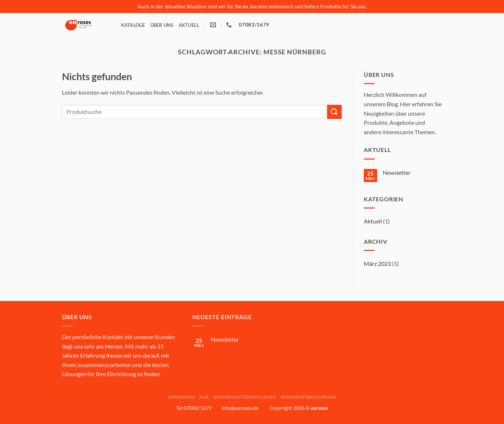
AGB (204, 397)
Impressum (181, 397)
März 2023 (377, 264)
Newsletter (397, 172)
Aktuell (189, 25)
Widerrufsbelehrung (309, 397)
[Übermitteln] (334, 112)
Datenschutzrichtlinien (245, 397)
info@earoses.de (240, 408)
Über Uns (162, 25)
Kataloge (133, 25)
